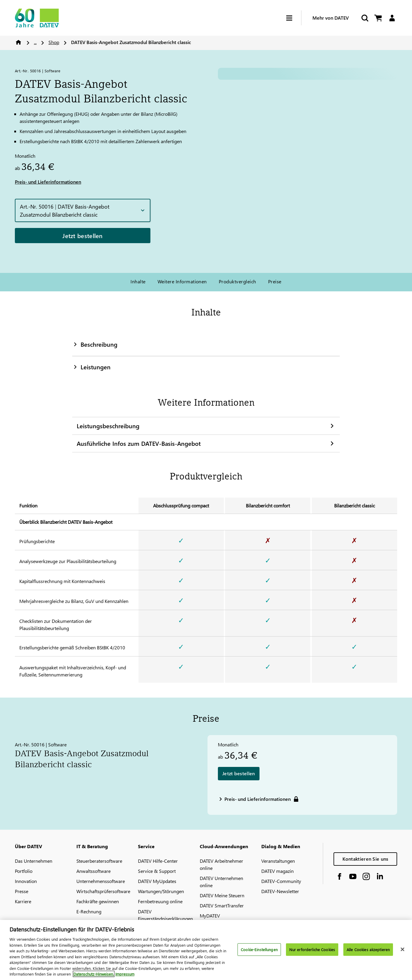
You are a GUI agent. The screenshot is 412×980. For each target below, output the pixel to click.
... (35, 42)
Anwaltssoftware (93, 871)
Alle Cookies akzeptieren (368, 949)
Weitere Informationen (182, 281)
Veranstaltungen (278, 861)
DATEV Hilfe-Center (158, 861)
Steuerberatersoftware (99, 861)
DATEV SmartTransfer (222, 905)
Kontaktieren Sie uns (365, 859)
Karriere (23, 901)
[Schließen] (402, 949)
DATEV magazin (277, 871)
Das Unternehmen (34, 861)
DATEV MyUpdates (157, 881)
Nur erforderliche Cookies (312, 949)
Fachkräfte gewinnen (98, 901)
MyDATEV (210, 916)
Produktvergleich (238, 281)
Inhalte (138, 281)
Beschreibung (95, 344)
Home (18, 42)
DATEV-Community (281, 881)
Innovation (26, 881)
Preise (275, 281)
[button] (83, 210)
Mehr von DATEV (331, 18)
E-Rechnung (89, 911)
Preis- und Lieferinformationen (48, 182)
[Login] (392, 18)
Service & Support (157, 871)
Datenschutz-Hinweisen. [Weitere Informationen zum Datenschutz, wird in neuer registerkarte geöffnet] (94, 974)
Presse (22, 891)
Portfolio (24, 871)
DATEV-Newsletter (280, 891)
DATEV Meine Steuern (222, 895)
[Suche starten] (364, 18)
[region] (206, 950)
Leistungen (91, 367)
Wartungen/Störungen (161, 891)
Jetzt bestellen (83, 235)
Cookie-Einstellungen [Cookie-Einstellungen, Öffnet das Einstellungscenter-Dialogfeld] (259, 949)
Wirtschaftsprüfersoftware (103, 891)
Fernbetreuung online (160, 901)
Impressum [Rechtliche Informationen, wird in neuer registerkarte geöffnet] (125, 974)
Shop (54, 42)
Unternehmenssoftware (101, 881)
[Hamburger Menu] (294, 18)
